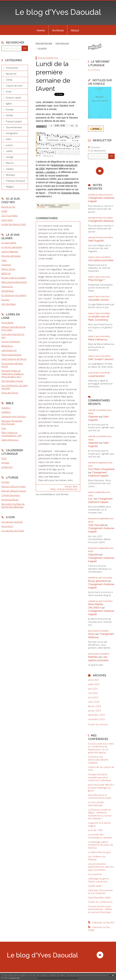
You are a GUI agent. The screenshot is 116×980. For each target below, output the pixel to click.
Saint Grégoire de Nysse (14, 359)
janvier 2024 (94, 711)
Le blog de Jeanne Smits (14, 224)
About (75, 30)
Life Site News (9, 304)
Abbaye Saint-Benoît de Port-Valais (13, 328)
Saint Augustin (96, 241)
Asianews (6, 265)
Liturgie (10, 157)
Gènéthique (8, 291)
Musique (10, 175)
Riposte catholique (11, 256)
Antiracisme (12, 68)
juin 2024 (93, 689)
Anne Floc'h (7, 526)
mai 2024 (93, 693)
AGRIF (4, 211)
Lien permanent (46, 205)
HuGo (91, 634)
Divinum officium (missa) (14, 491)
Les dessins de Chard (13, 531)
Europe (10, 109)
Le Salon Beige (9, 243)
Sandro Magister (10, 251)
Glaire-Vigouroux (10, 440)
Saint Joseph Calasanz (101, 359)
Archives (58, 30)
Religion (10, 187)
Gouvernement (14, 127)
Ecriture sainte (14, 98)
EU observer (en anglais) (14, 295)
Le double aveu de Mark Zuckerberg (99, 318)
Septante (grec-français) (14, 416)
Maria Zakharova (98, 339)
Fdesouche (7, 286)
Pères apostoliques (11, 355)
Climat (9, 80)
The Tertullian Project (12, 381)
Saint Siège (7, 220)
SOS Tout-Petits (10, 216)
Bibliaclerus (7, 346)
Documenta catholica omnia (12, 365)
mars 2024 (94, 702)
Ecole (9, 91)
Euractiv (5, 300)
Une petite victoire (98, 300)
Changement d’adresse (101, 221)
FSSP (4, 458)
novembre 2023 (96, 719)
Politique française (16, 181)
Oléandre (93, 417)
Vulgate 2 (6, 412)
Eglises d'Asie (8, 269)
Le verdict (42, 48)
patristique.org (9, 350)
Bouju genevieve (97, 581)
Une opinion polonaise (101, 260)
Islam (9, 139)
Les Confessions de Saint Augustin (14, 387)
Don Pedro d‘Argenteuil (101, 469)
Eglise (9, 103)
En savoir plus (14, 978)
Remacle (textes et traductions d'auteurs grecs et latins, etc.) (13, 374)
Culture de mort (14, 86)
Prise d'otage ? (96, 280)
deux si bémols (64, 182)
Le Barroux (7, 467)
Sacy (4, 428)
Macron (10, 163)
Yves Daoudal (96, 525)
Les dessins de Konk (12, 522)
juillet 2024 (94, 684)
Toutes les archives (98, 724)
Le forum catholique (12, 247)
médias (10, 169)
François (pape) (14, 121)
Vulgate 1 (6, 408)
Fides (4, 260)
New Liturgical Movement (14, 282)
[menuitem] (41, 30)
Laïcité (9, 151)
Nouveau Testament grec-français (12, 422)
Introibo (5, 463)
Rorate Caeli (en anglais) (14, 278)
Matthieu (93, 657)
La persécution (97, 376)
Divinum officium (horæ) (14, 486)
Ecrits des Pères (10, 393)
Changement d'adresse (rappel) (98, 474)
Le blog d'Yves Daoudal (58, 12)
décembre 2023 (96, 715)
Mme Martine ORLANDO (96, 606)
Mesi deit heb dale (44, 43)
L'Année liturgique (11, 495)
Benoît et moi (8, 207)
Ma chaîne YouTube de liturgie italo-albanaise (13, 505)
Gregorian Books (10, 500)
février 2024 (94, 706)
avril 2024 (93, 697)
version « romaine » (46, 172)
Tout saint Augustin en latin (13, 336)
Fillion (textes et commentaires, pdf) (11, 434)
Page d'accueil (62, 43)
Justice (9, 145)
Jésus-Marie (7, 322)
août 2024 (93, 680)
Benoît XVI (11, 74)
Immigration (12, 133)
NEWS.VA (6, 273)
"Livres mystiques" (11, 341)
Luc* (91, 499)
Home (41, 30)
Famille (10, 115)
